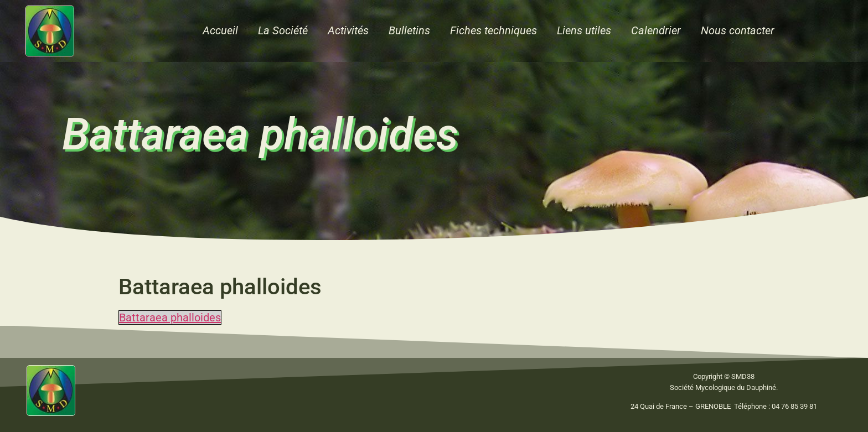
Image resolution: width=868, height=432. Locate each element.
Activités (348, 30)
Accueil (220, 30)
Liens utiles (584, 30)
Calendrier (656, 30)
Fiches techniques (494, 30)
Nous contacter (738, 30)
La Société (283, 30)
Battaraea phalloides (170, 318)
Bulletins (409, 30)
